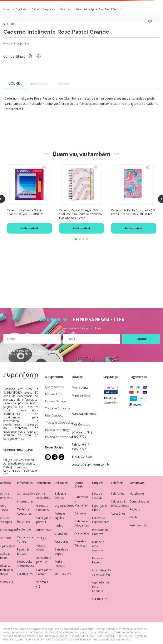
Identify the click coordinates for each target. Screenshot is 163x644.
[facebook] (31, 56)
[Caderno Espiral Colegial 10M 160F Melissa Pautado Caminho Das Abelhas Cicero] (81, 199)
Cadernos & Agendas (43, 9)
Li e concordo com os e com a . (35, 352)
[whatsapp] (41, 56)
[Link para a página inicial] (7, 9)
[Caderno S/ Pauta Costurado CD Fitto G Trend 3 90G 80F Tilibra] (134, 199)
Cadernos (65, 9)
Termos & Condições (47, 351)
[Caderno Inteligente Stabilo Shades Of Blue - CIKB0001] (29, 199)
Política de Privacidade (29, 354)
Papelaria (21, 9)
